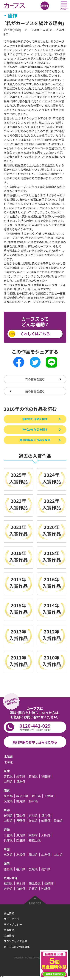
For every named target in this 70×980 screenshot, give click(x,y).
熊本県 (21, 883)
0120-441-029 (35, 727)
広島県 (46, 855)
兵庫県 (8, 840)
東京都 (8, 796)
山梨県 (8, 821)
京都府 (33, 835)
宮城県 (33, 776)
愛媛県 (33, 869)
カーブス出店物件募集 (17, 947)
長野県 (21, 821)
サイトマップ (12, 919)
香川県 (21, 869)
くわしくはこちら (35, 334)
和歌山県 (35, 840)
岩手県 (21, 776)
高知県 (46, 869)
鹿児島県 (35, 883)
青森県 (8, 776)
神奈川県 (22, 796)
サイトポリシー (13, 924)
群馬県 (21, 801)
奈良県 (21, 840)
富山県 (21, 816)
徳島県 (8, 869)
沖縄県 (46, 889)
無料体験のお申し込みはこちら (35, 742)
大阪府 (46, 835)
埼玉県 (36, 796)
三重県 (8, 835)
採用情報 (9, 936)
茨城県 (8, 801)
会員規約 (9, 930)
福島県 (21, 782)
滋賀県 (21, 835)
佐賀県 (33, 889)
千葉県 (49, 796)
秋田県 (46, 776)
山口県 (58, 855)
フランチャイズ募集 (15, 941)
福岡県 (8, 883)
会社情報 (9, 913)
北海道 (8, 762)
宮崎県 (21, 889)
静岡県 (46, 821)
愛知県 (58, 821)
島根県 (21, 855)
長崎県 (49, 883)
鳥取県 (8, 855)
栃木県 (33, 801)
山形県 (8, 782)
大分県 (8, 889)
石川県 (33, 816)
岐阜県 (33, 821)
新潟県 (8, 816)
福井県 (46, 816)
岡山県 (33, 855)
